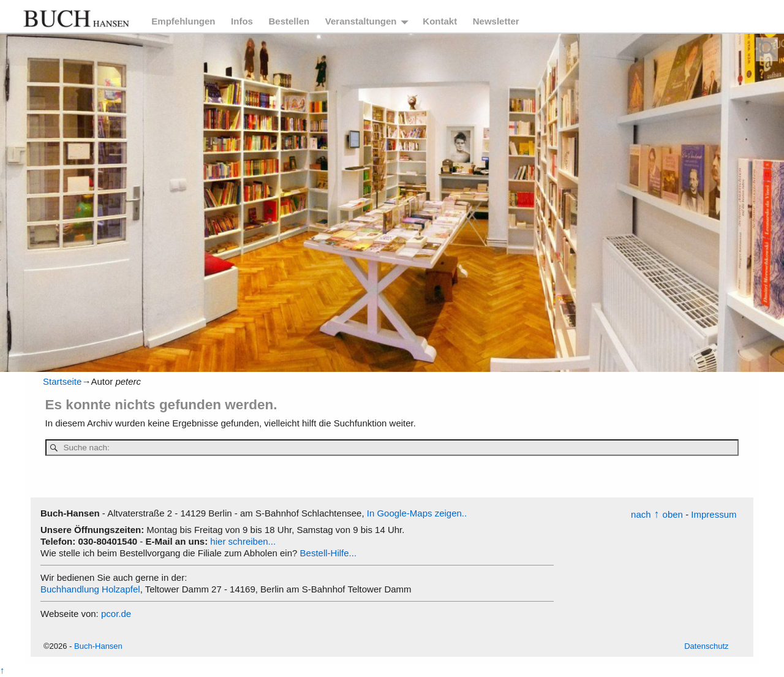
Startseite (62, 381)
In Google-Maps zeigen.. (417, 513)
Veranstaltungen (361, 21)
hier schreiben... (243, 541)
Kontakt (440, 21)
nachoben (657, 514)
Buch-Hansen (98, 646)
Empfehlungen (183, 21)
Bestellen (289, 21)
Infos (242, 21)
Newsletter (496, 21)
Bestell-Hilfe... (329, 553)
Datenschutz (706, 646)
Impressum (714, 514)
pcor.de (116, 614)
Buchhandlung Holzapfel (90, 589)
